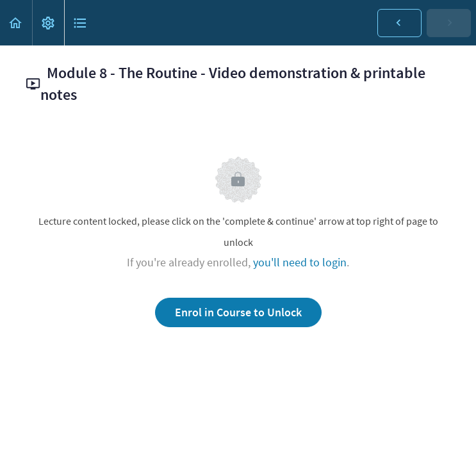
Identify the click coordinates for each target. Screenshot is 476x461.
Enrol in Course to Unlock (238, 312)
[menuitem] (48, 23)
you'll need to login (300, 262)
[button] (16, 23)
